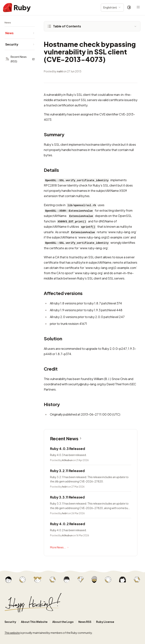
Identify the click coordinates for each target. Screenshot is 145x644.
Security (10, 622)
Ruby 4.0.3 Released (68, 449)
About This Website (34, 622)
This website (12, 633)
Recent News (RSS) (20, 59)
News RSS (85, 622)
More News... (60, 547)
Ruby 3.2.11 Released (67, 471)
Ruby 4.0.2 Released (68, 524)
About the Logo (63, 622)
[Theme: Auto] (129, 8)
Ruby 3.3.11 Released (67, 497)
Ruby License (105, 622)
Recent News (66, 438)
